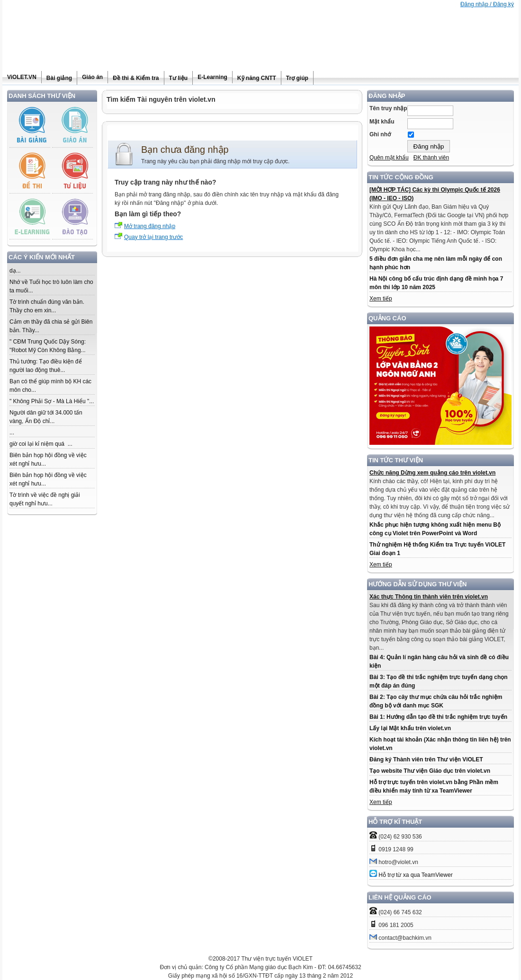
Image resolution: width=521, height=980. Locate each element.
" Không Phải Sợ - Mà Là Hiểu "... (52, 401)
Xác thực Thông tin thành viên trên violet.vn (429, 597)
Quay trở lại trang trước (153, 237)
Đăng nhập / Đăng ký (487, 4)
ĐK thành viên (431, 158)
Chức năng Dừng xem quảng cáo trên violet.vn (432, 473)
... (12, 433)
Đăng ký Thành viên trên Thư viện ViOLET (426, 759)
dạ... (15, 271)
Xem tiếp (381, 299)
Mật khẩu (382, 122)
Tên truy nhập (388, 108)
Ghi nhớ (380, 134)
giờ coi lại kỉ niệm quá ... (41, 444)
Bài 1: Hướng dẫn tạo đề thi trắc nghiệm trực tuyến (438, 717)
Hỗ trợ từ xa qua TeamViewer (415, 875)
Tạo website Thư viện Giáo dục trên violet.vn (430, 771)
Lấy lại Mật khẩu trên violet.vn (410, 728)
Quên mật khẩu (389, 158)
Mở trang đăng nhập (150, 226)
